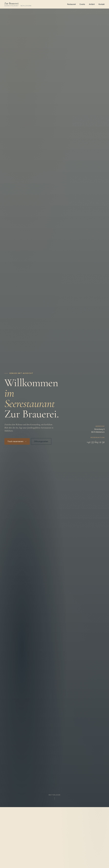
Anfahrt (92, 4)
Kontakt (102, 4)
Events (82, 4)
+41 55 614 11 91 (96, 442)
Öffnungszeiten (41, 441)
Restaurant (71, 4)
